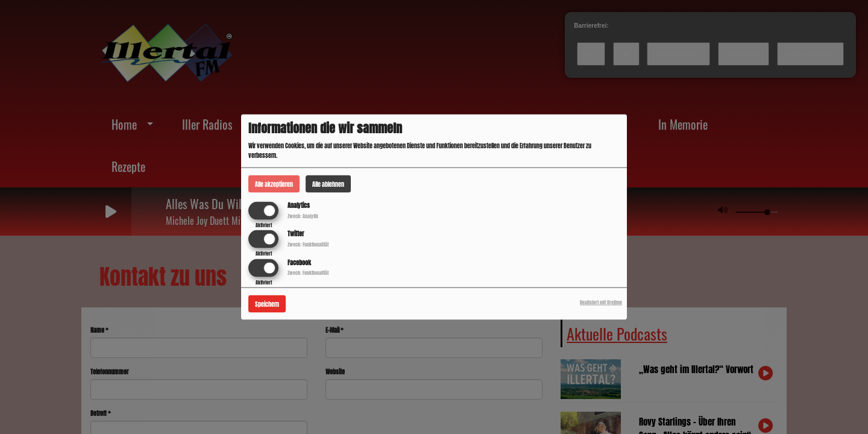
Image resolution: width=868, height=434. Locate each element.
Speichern (267, 303)
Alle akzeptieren (274, 184)
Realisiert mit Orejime (601, 302)
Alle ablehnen (328, 184)
